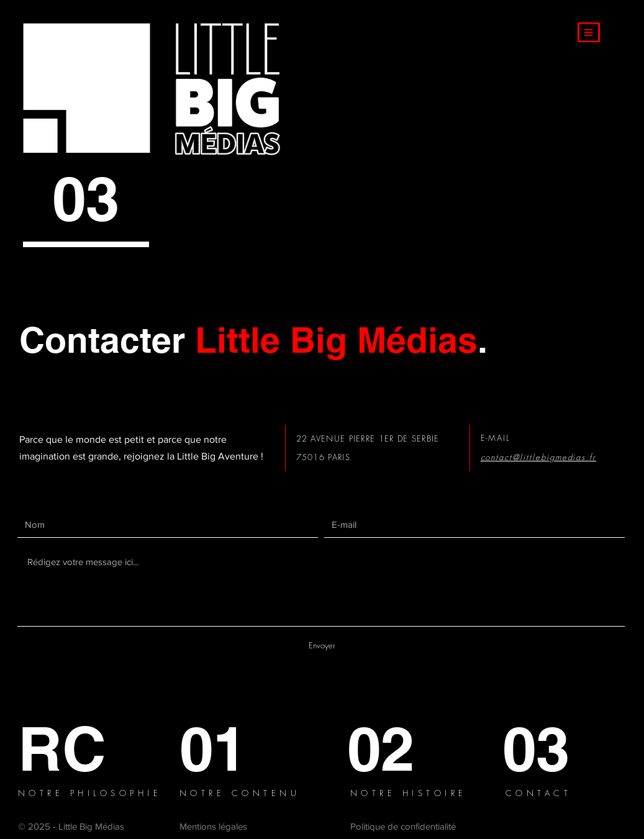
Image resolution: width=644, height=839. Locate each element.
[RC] (63, 749)
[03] (548, 749)
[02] (391, 749)
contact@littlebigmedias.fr (539, 457)
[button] (589, 32)
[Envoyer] (322, 646)
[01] (227, 749)
